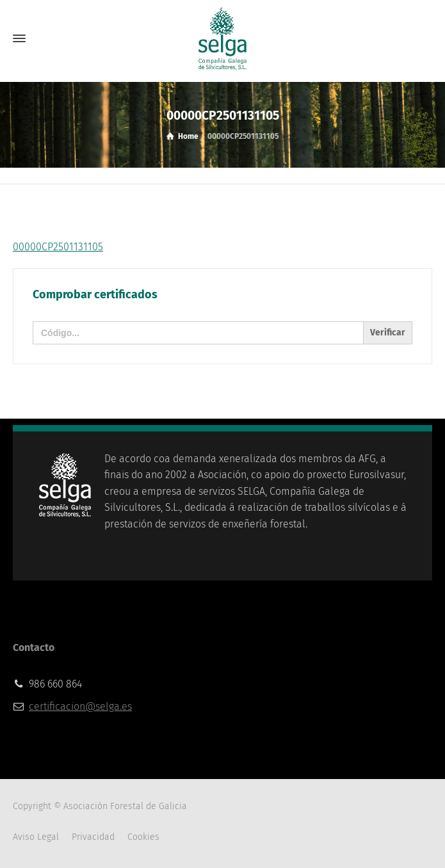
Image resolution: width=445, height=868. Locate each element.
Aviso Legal (36, 837)
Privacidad (93, 837)
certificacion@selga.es (80, 706)
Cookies (143, 837)
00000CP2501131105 (58, 247)
